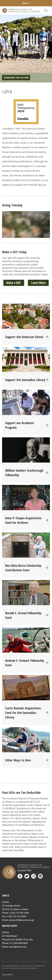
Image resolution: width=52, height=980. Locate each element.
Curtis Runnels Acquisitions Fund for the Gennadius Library (27, 713)
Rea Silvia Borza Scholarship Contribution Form (27, 568)
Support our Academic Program (27, 425)
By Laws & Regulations (10, 966)
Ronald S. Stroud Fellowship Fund (27, 615)
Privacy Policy (26, 966)
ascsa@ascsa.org (17, 947)
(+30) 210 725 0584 (16, 916)
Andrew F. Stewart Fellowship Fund (27, 663)
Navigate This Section (16, 78)
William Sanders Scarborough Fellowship (27, 473)
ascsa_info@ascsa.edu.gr (21, 920)
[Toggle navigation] (46, 11)
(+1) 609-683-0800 (19, 943)
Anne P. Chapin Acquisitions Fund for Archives (27, 520)
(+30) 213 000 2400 (19, 913)
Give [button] (25, 3)
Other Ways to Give (27, 760)
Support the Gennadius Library (27, 380)
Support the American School (27, 337)
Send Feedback (7, 975)
